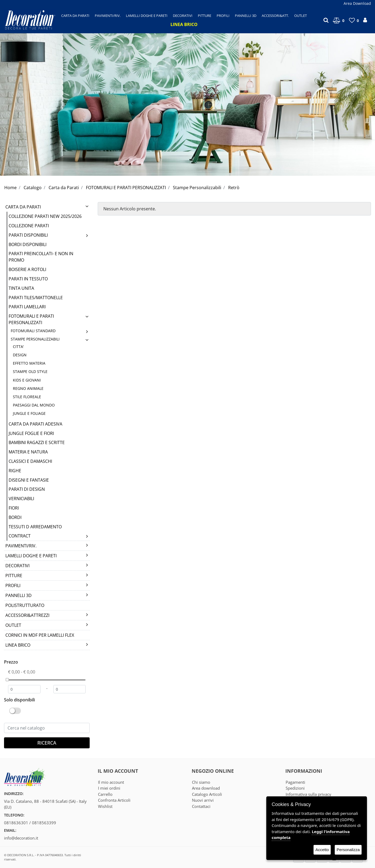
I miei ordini (109, 788)
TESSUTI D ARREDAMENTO (35, 527)
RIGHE (15, 471)
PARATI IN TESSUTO (28, 279)
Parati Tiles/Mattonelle (36, 298)
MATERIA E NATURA (28, 452)
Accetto (322, 850)
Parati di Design (27, 489)
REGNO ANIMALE (28, 388)
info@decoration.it (21, 838)
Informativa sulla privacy (308, 794)
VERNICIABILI (21, 499)
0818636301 (16, 823)
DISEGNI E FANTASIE (29, 480)
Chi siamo (201, 782)
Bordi (15, 517)
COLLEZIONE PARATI (29, 226)
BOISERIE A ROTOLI (27, 269)
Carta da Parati (64, 188)
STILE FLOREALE (27, 397)
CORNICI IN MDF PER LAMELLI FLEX (40, 635)
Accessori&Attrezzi (27, 615)
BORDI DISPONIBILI (28, 244)
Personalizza (348, 850)
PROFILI (13, 585)
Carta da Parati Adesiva (35, 424)
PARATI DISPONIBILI (28, 235)
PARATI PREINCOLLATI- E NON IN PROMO (41, 257)
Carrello (105, 794)
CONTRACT (20, 536)
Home (10, 188)
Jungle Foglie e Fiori (31, 433)
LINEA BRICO (18, 645)
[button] (75, 16)
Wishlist (105, 806)
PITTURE (14, 576)
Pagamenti (295, 782)
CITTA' (18, 347)
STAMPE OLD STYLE (30, 371)
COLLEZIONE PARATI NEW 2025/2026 (45, 216)
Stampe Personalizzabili (197, 188)
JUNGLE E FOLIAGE (29, 413)
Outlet (13, 625)
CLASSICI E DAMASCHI (30, 461)
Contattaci (201, 806)
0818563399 (44, 823)
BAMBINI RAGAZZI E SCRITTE (37, 442)
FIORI (14, 508)
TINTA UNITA (21, 288)
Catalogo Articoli (207, 794)
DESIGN (20, 355)
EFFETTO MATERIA (29, 363)
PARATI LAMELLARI (27, 307)
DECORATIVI (17, 566)
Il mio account (111, 782)
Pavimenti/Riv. (21, 546)
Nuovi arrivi (203, 800)
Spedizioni (295, 788)
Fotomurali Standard (33, 331)
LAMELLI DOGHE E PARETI (31, 556)
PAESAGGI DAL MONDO (34, 405)
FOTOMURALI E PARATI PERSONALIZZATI (126, 188)
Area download (206, 788)
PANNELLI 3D (19, 595)
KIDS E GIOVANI (27, 380)
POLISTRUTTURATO (25, 605)
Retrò (234, 188)
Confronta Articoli (114, 800)
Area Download (357, 3)
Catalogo (33, 188)
